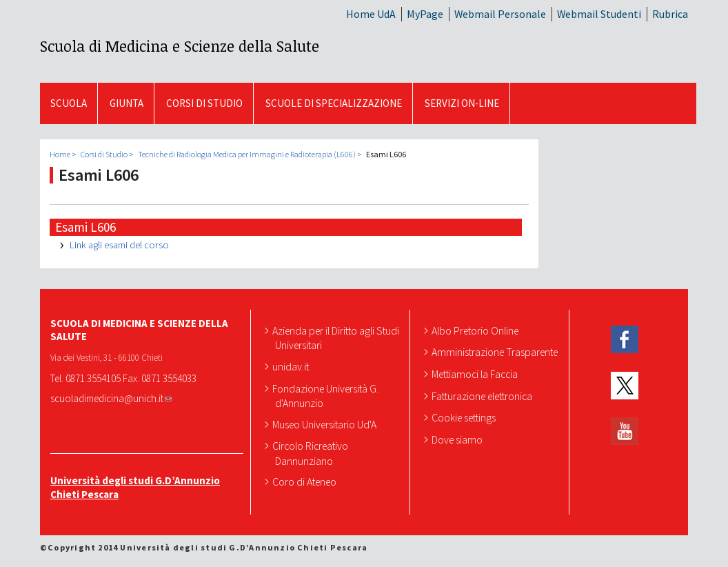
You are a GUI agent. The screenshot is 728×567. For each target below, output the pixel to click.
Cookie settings (465, 417)
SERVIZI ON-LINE (462, 103)
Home (60, 154)
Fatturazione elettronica (483, 396)
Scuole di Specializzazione (334, 103)
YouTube (625, 431)
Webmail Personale (500, 14)
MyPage (425, 14)
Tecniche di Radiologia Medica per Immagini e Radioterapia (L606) (247, 154)
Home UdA (371, 14)
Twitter (625, 385)
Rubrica (670, 14)
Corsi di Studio (204, 103)
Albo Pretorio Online (476, 330)
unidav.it (292, 366)
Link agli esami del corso (119, 245)
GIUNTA (127, 103)
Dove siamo (458, 439)
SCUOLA (69, 103)
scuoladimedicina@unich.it (111, 398)
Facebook (625, 340)
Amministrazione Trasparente (496, 352)
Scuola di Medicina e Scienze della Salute (180, 46)
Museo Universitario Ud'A (326, 424)
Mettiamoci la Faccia (476, 374)
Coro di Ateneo (306, 481)
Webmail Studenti (599, 14)
